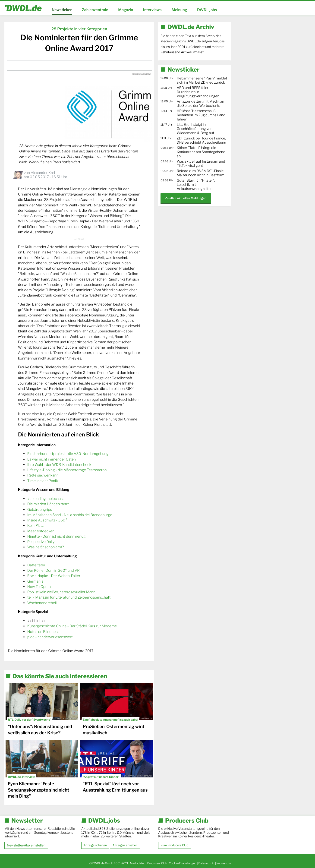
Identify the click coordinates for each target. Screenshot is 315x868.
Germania (35, 581)
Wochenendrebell (42, 603)
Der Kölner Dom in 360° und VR (54, 570)
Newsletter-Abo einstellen (26, 845)
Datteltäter (36, 565)
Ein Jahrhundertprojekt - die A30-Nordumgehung (68, 454)
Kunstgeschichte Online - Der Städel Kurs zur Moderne (72, 626)
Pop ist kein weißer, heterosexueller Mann (61, 592)
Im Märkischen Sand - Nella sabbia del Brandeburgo (70, 515)
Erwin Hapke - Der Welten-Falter (54, 576)
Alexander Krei (43, 173)
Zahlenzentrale (95, 10)
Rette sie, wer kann (43, 475)
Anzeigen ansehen (125, 845)
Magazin (126, 10)
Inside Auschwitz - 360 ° (47, 520)
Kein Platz (35, 526)
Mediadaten (138, 863)
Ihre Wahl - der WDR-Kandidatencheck (59, 465)
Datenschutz (206, 863)
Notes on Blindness (43, 632)
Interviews (152, 10)
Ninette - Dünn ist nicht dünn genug (57, 536)
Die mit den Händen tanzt (48, 504)
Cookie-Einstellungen (183, 863)
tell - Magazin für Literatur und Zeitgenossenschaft (69, 597)
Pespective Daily (41, 542)
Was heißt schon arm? (46, 547)
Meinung (179, 10)
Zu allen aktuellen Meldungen (186, 198)
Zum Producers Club (175, 845)
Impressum (224, 863)
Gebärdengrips (40, 510)
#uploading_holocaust (46, 499)
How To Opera (39, 587)
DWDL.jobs (207, 10)
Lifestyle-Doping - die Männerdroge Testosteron (67, 470)
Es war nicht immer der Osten (52, 459)
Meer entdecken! (41, 531)
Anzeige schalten (95, 845)
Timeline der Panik (43, 481)
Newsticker (62, 10)
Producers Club (157, 863)
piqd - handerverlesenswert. (50, 637)
